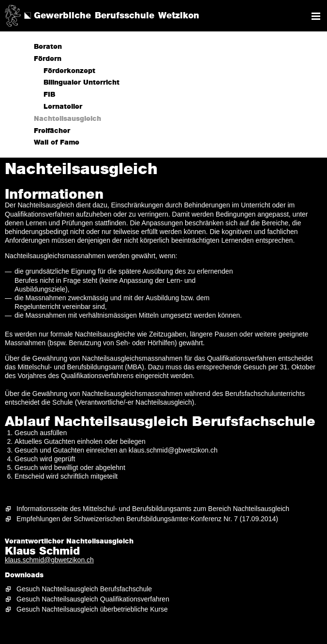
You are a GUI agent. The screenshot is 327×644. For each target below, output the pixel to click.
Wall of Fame (57, 143)
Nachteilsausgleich (67, 119)
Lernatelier (63, 107)
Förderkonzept (69, 71)
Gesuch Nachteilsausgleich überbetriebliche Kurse (92, 609)
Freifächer (52, 131)
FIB (49, 95)
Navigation (316, 16)
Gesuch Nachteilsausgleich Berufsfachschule (84, 589)
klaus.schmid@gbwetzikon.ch (49, 560)
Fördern (48, 59)
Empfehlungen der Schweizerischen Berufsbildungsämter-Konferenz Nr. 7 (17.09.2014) (147, 519)
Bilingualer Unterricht (82, 83)
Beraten (48, 47)
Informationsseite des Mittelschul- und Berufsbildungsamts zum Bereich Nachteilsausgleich (153, 509)
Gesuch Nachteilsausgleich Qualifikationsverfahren (93, 599)
